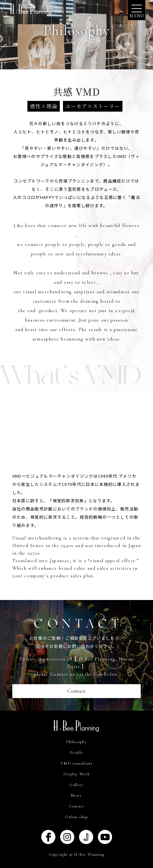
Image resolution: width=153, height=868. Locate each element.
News (76, 795)
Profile (76, 753)
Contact (76, 691)
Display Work (77, 774)
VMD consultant (76, 763)
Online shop (76, 817)
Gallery (76, 785)
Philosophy (76, 742)
